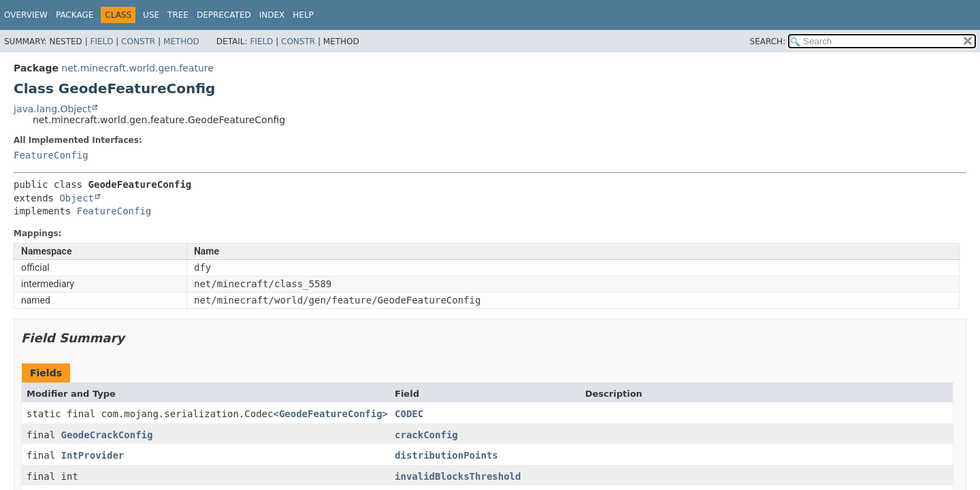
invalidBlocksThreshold (458, 476)
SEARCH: (768, 42)
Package (75, 15)
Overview (26, 15)
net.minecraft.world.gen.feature (137, 68)
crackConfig (426, 435)
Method (181, 42)
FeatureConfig (51, 155)
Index (272, 15)
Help (303, 15)
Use (151, 15)
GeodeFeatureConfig (331, 414)
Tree (178, 15)
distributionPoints (446, 455)
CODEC (409, 414)
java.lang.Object (52, 109)
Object (77, 198)
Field (101, 42)
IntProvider (93, 455)
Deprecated (224, 15)
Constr (138, 42)
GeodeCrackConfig (107, 435)
